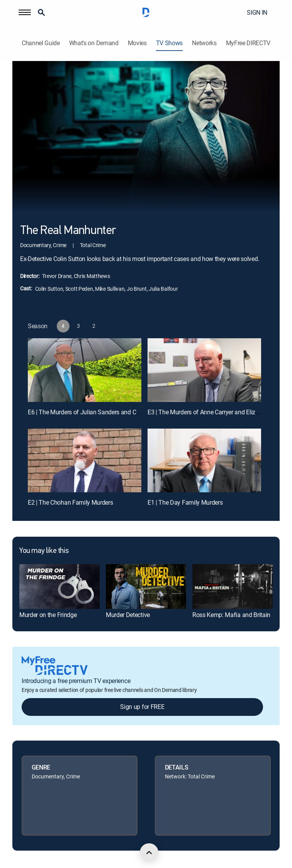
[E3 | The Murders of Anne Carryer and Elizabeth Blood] (204, 370)
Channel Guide (41, 43)
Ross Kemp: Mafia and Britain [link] (231, 615)
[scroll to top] (149, 853)
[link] (59, 587)
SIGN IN (257, 12)
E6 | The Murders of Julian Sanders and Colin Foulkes (98, 412)
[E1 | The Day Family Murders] (204, 460)
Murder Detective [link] (128, 615)
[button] (25, 12)
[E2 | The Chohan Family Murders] (85, 460)
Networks (204, 43)
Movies (137, 43)
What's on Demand (94, 43)
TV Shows (169, 43)
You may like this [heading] (44, 551)
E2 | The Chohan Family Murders (70, 502)
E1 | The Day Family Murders (185, 502)
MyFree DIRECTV (248, 43)
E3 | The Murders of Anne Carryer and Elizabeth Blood (217, 412)
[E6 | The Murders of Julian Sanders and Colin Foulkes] (85, 370)
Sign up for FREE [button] (142, 707)
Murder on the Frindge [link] (48, 615)
